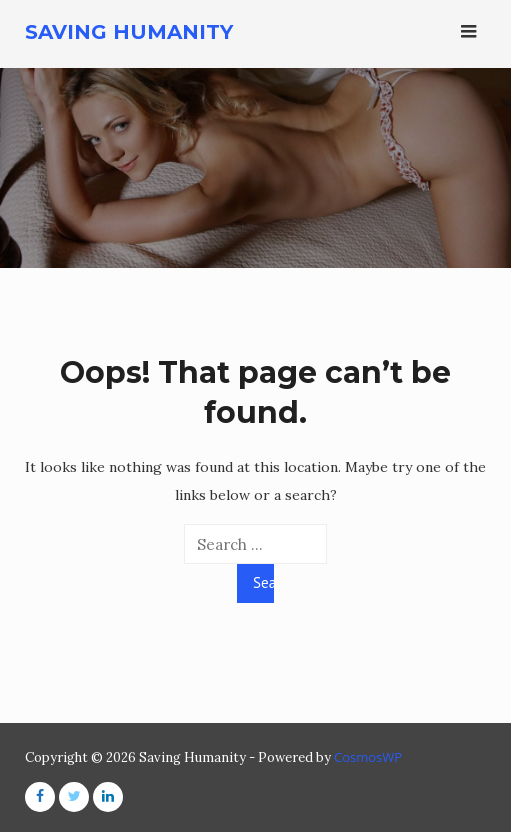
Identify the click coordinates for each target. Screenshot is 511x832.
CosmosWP (368, 757)
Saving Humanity (129, 32)
